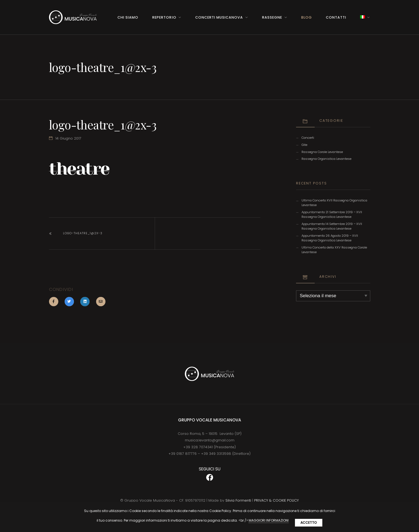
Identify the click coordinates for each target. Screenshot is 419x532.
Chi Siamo (128, 17)
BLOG (307, 17)
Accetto (309, 523)
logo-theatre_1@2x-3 (83, 233)
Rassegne (272, 17)
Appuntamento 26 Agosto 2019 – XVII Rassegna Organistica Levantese (330, 238)
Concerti (308, 138)
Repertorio (164, 17)
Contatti (336, 17)
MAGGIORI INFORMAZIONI (269, 520)
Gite (304, 145)
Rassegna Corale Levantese (322, 152)
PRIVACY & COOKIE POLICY (276, 500)
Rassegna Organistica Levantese (326, 159)
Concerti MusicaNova (219, 17)
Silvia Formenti (238, 500)
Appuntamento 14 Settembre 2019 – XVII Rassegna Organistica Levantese (332, 226)
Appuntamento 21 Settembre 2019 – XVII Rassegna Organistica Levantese (332, 214)
